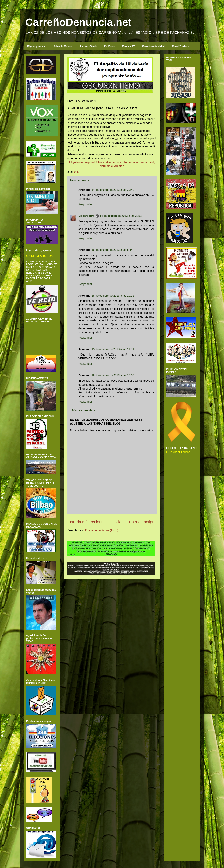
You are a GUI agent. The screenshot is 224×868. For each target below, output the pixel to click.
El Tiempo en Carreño (178, 452)
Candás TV (128, 46)
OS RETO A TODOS (39, 256)
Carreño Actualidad (153, 46)
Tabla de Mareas (63, 46)
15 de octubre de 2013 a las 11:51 (113, 349)
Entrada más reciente (86, 522)
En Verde (110, 46)
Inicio (117, 522)
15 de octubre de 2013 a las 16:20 (113, 375)
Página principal (37, 46)
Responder (85, 204)
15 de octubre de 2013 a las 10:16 (113, 296)
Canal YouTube (181, 46)
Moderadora (86, 216)
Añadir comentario (84, 410)
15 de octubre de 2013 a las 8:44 (112, 250)
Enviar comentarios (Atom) (102, 530)
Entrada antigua (143, 522)
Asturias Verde (88, 46)
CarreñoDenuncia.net (78, 22)
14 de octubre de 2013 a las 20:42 (113, 190)
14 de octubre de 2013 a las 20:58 (121, 216)
